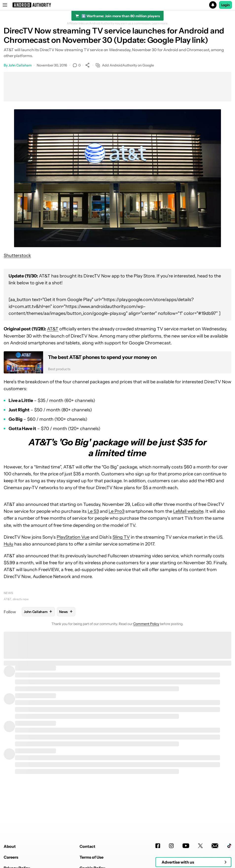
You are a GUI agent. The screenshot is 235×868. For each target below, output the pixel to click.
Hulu (8, 544)
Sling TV (121, 537)
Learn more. (160, 23)
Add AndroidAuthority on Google (125, 65)
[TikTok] (229, 846)
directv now (21, 599)
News (8, 593)
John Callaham (20, 65)
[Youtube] (186, 846)
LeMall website (188, 511)
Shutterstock (17, 256)
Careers (11, 857)
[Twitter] (200, 846)
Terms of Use (92, 857)
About (10, 846)
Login (226, 5)
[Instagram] (171, 846)
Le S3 (93, 511)
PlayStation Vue (73, 537)
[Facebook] (158, 846)
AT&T (53, 329)
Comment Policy (146, 624)
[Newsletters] (215, 846)
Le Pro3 (117, 511)
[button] (117, 5)
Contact (87, 846)
